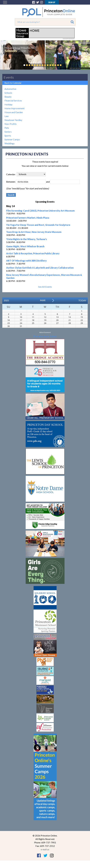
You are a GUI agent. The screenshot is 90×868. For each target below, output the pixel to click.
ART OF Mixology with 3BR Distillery (26, 261)
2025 (6, 300)
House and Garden (14, 112)
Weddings (10, 143)
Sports (8, 136)
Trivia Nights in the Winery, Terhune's (27, 239)
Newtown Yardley (13, 120)
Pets (7, 128)
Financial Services (13, 101)
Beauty (8, 97)
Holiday (8, 104)
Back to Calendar (13, 83)
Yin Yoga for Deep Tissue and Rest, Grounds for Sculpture (38, 225)
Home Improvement (14, 108)
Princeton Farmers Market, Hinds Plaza (28, 218)
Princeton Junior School (45, 336)
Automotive (10, 89)
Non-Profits (11, 124)
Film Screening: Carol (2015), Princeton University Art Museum (40, 211)
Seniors (8, 132)
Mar (43, 300)
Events (9, 77)
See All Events (45, 287)
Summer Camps (12, 139)
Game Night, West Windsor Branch (25, 246)
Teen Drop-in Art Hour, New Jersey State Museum (34, 232)
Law (6, 116)
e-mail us (45, 849)
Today (82, 300)
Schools (8, 93)
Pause (65, 65)
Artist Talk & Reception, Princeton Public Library (33, 253)
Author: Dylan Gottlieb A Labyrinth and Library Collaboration (40, 268)
